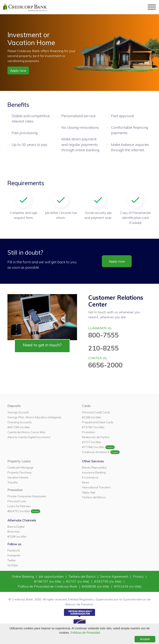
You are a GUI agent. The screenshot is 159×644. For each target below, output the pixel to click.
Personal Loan (17, 501)
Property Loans (19, 461)
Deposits (14, 406)
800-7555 (103, 335)
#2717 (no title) (92, 442)
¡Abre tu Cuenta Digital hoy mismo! (29, 437)
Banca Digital (16, 527)
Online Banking (23, 576)
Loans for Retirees (19, 506)
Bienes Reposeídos (94, 467)
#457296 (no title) (19, 427)
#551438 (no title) (128, 586)
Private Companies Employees (27, 496)
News (86, 482)
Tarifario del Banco (94, 497)
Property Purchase (19, 472)
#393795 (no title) (108, 581)
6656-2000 (105, 365)
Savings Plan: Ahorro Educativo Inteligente (34, 417)
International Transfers (96, 487)
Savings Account (18, 412)
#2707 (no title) (78, 581)
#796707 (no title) (48, 581)
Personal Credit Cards (96, 412)
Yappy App (89, 492)
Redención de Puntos (96, 437)
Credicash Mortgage (20, 467)
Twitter (12, 560)
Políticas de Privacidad (85, 633)
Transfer (13, 482)
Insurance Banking (94, 472)
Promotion (89, 432)
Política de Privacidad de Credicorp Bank (48, 586)
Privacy (139, 576)
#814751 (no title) (19, 511)
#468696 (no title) (96, 586)
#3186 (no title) (17, 537)
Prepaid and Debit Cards (98, 422)
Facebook (14, 550)
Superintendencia (134, 599)
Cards (86, 406)
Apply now (18, 70)
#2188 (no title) (92, 417)
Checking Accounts (20, 422)
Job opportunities (52, 576)
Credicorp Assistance (96, 452)
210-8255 (103, 348)
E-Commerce (90, 477)
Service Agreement (115, 576)
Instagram (14, 555)
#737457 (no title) (93, 427)
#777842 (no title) (93, 447)
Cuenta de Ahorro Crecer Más (26, 432)
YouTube (13, 565)
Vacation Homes (18, 477)
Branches (14, 532)
